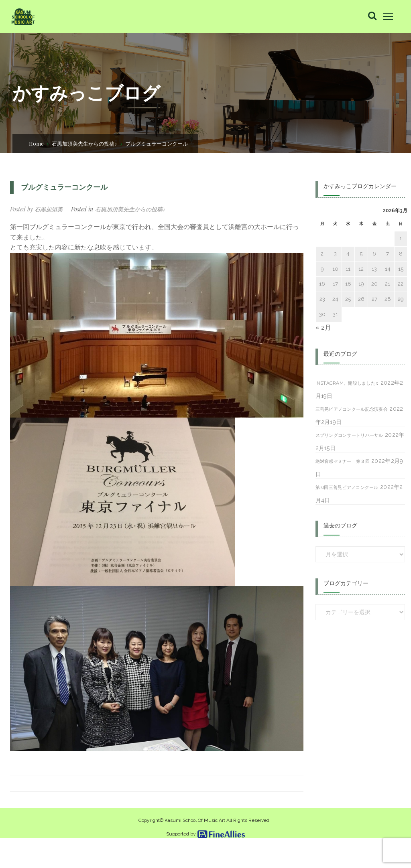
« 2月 (323, 328)
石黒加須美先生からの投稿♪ (84, 143)
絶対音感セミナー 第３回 (343, 461)
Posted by (36, 209)
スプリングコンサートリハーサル (349, 435)
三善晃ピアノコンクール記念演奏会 (352, 409)
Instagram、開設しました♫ (347, 383)
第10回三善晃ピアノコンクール (347, 487)
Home (36, 143)
